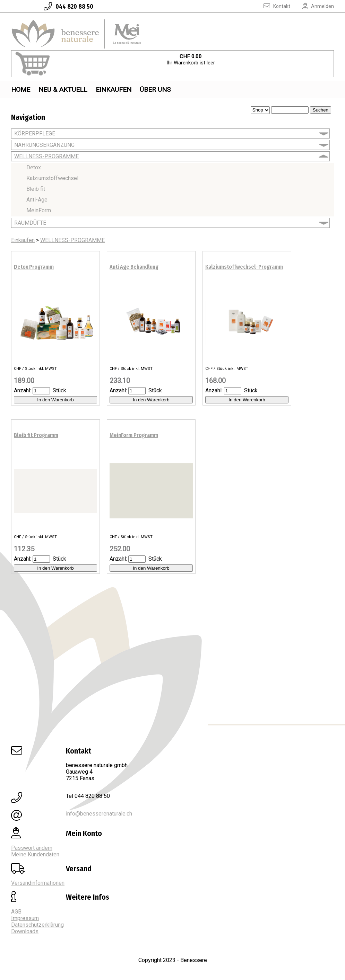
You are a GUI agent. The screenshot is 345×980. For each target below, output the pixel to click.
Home (21, 90)
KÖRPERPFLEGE (35, 133)
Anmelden (313, 6)
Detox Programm (34, 267)
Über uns (155, 90)
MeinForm (39, 210)
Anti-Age (37, 200)
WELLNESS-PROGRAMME (46, 156)
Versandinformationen (38, 883)
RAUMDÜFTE (30, 223)
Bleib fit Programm (36, 435)
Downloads (25, 931)
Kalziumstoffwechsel (52, 178)
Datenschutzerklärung (37, 925)
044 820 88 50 (63, 7)
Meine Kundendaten (35, 854)
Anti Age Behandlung (134, 267)
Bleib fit (36, 189)
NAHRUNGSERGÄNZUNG (44, 145)
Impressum (25, 918)
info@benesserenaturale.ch (99, 814)
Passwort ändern (32, 848)
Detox (34, 167)
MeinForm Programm (134, 435)
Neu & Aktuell (63, 90)
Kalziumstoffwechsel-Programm (244, 267)
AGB (16, 912)
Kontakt (272, 6)
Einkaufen (114, 90)
